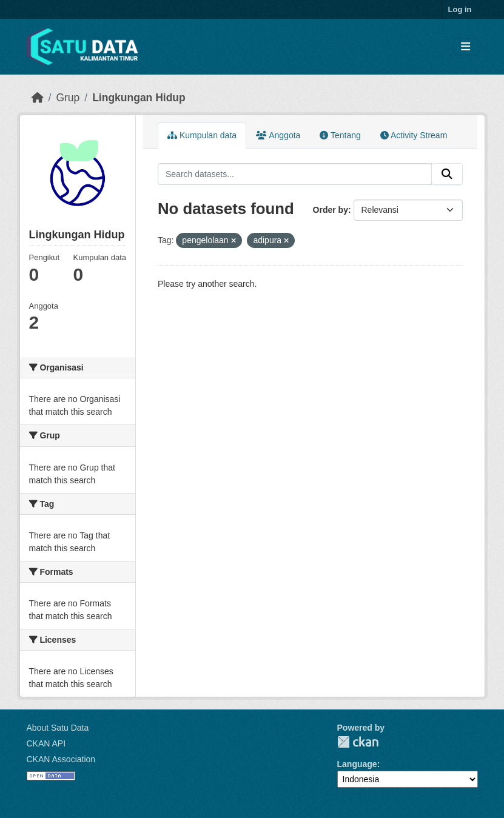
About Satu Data (58, 728)
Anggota (278, 135)
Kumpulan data (202, 135)
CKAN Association (61, 759)
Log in (460, 9)
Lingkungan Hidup (139, 98)
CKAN (358, 742)
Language (357, 764)
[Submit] (447, 174)
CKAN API (46, 743)
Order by (331, 210)
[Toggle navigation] (465, 47)
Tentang (340, 135)
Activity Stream (414, 135)
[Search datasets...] (295, 174)
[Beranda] (38, 98)
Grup (68, 98)
